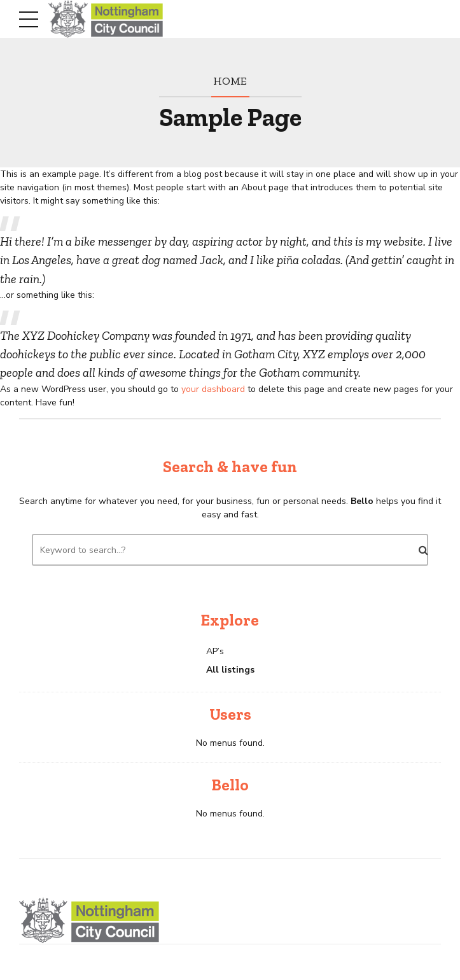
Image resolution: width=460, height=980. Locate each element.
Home (230, 80)
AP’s (215, 651)
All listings (230, 670)
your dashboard (213, 389)
